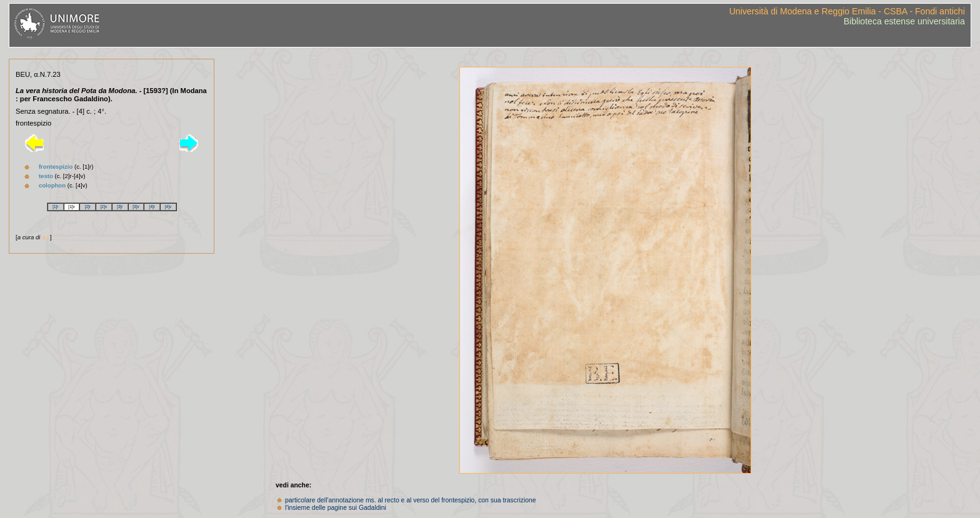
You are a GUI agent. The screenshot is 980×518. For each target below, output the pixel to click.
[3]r (120, 207)
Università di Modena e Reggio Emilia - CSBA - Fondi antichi (847, 11)
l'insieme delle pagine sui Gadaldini (336, 508)
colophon (52, 185)
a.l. (46, 237)
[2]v (104, 207)
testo (46, 176)
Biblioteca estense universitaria (904, 21)
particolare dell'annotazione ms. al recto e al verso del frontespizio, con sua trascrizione (411, 500)
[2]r (88, 207)
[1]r (55, 207)
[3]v (136, 207)
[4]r (152, 207)
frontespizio (56, 167)
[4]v (168, 207)
